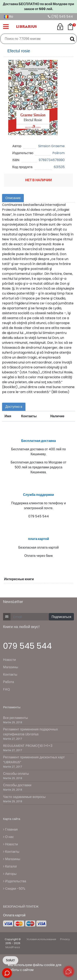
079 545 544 (27, 646)
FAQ (6, 689)
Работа (9, 682)
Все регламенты (16, 718)
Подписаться (61, 617)
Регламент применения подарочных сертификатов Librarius (30, 732)
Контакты (10, 675)
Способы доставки (17, 785)
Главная (10, 829)
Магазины (11, 667)
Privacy (65, 939)
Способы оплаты (16, 774)
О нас (8, 837)
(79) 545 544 (60, 17)
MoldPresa (13, 947)
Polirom (59, 153)
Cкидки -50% (14, 889)
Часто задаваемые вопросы (24, 797)
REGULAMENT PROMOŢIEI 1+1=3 (28, 746)
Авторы (10, 874)
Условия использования (41, 939)
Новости (9, 660)
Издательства (15, 881)
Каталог (10, 866)
